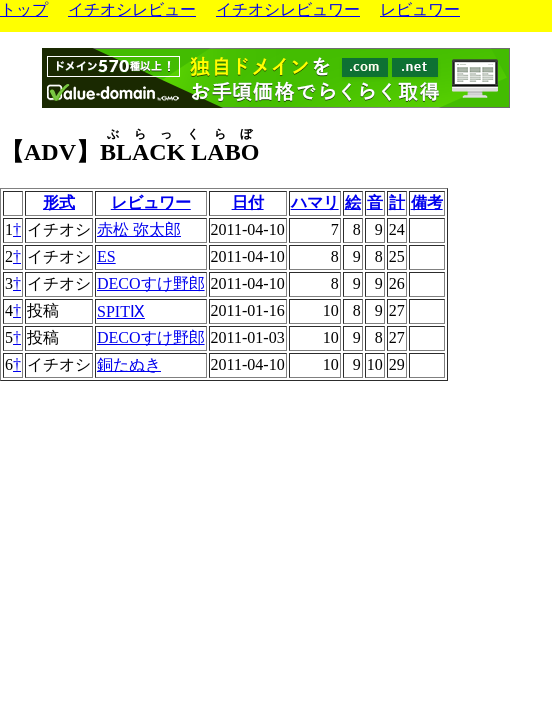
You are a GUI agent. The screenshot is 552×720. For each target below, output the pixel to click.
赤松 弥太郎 (139, 229)
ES (106, 256)
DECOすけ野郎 (151, 283)
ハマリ (315, 202)
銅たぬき (129, 364)
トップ (24, 9)
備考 (427, 202)
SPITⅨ (121, 311)
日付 (248, 202)
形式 (59, 202)
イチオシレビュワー (288, 9)
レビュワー (420, 9)
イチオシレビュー (132, 9)
